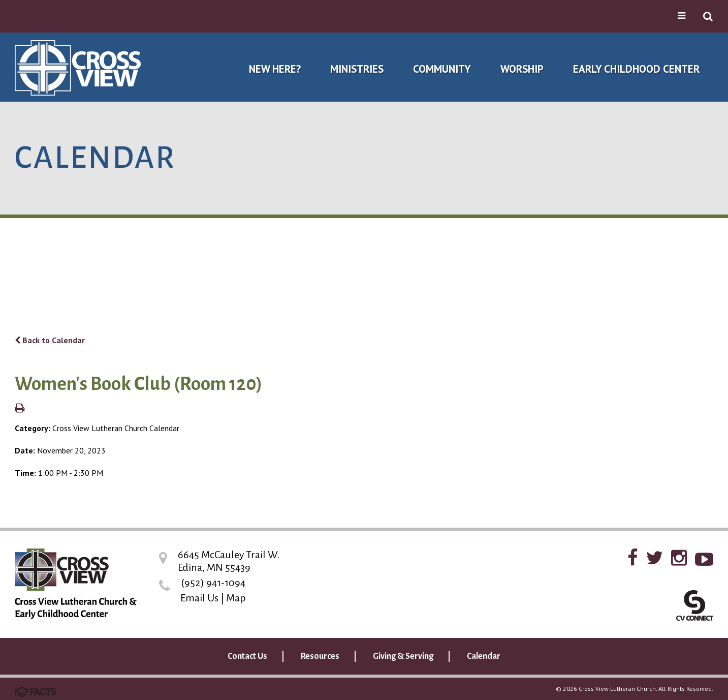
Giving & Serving (403, 656)
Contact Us (247, 656)
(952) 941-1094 (213, 583)
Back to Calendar (50, 340)
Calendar (484, 656)
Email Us (199, 598)
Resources (320, 656)
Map (236, 598)
